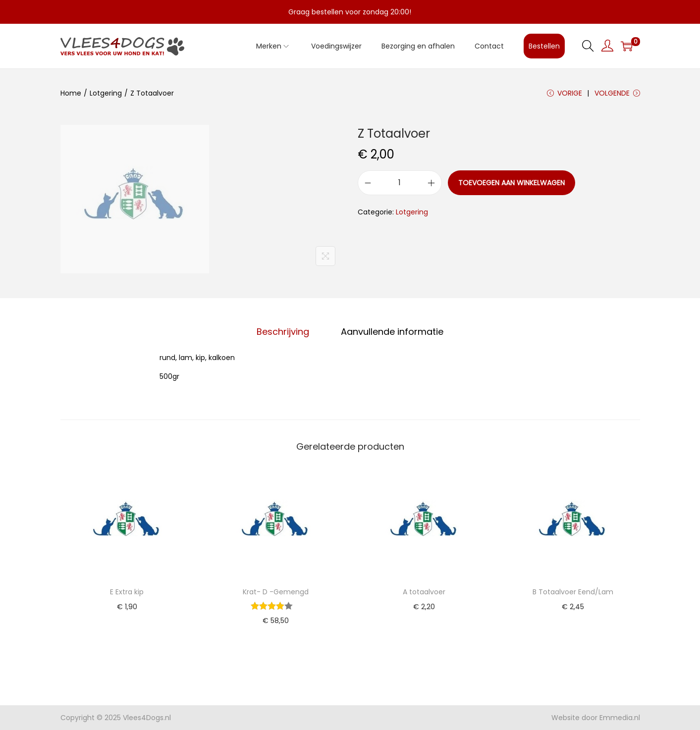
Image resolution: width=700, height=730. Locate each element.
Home (71, 93)
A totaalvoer (424, 592)
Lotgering (106, 93)
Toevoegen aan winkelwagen (512, 183)
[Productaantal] (400, 183)
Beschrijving (283, 332)
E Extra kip (127, 592)
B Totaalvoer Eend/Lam (573, 592)
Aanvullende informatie (392, 332)
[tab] (283, 332)
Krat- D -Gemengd (276, 592)
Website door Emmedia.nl (596, 718)
